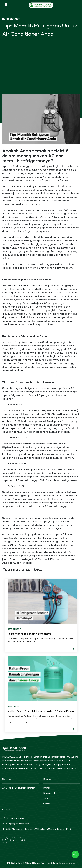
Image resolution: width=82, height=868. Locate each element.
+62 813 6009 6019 (13, 818)
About (46, 798)
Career (47, 804)
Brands (47, 788)
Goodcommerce (67, 863)
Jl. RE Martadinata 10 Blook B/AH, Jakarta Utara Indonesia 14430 (37, 829)
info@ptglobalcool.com (16, 824)
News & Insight (51, 793)
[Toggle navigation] (6, 4)
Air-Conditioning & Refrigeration (19, 788)
